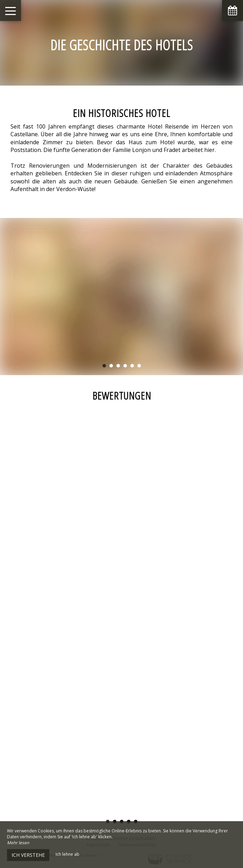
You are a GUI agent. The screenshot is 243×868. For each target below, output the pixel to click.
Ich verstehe (28, 855)
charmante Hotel (140, 126)
